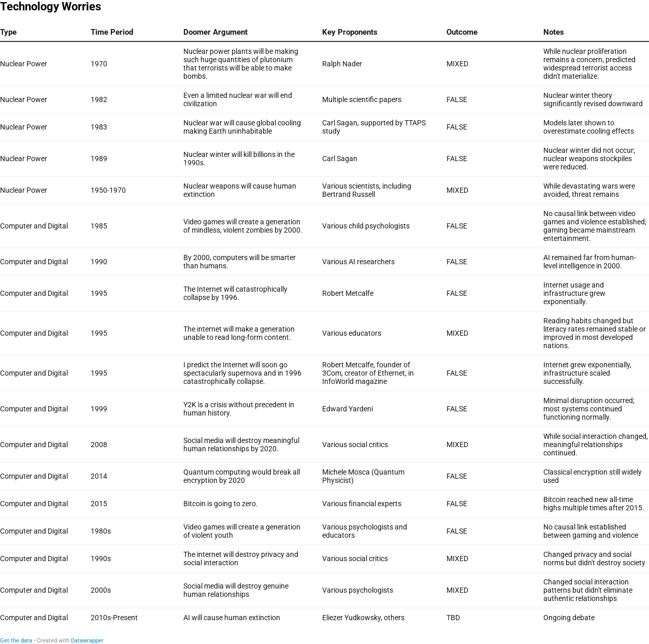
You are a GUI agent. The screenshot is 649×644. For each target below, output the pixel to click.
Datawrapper (87, 641)
